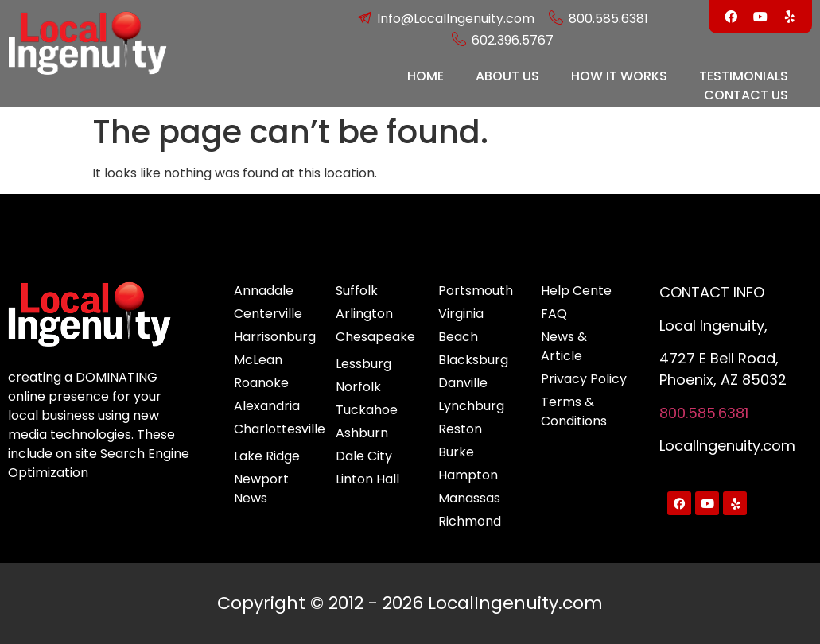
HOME (426, 76)
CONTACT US (746, 95)
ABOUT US (507, 76)
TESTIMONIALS (744, 76)
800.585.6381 (704, 413)
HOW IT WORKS (619, 76)
